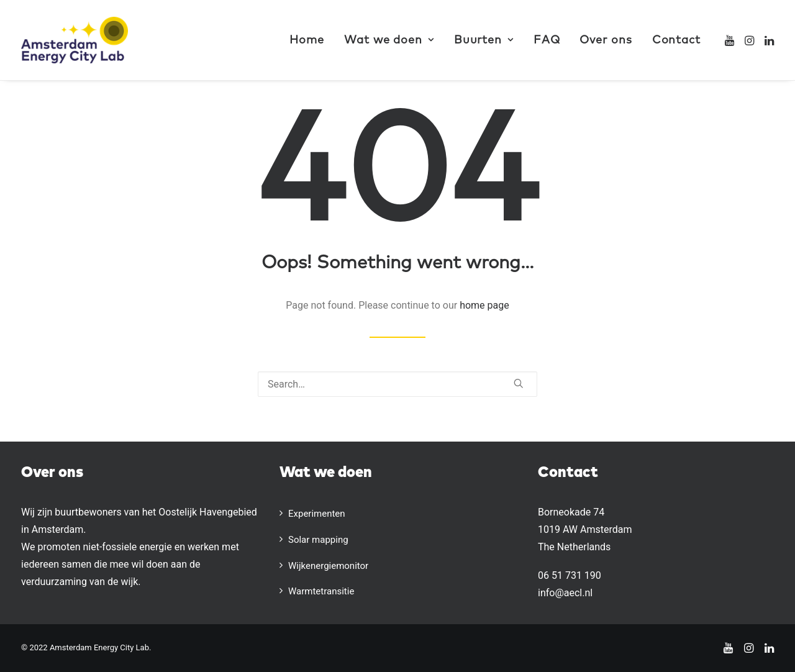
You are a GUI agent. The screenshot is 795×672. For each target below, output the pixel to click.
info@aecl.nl (565, 593)
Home (307, 40)
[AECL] (75, 40)
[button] (731, 40)
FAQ (547, 40)
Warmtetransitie (321, 591)
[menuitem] (307, 40)
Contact (676, 40)
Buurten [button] (484, 40)
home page (484, 305)
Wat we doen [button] (389, 40)
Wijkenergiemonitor (328, 566)
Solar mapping (318, 540)
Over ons (606, 40)
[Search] (397, 384)
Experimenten (317, 514)
